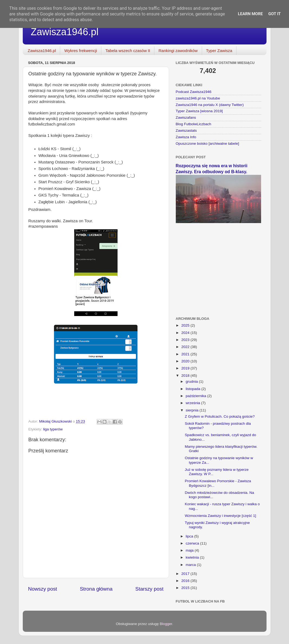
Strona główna (96, 589)
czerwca (193, 543)
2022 (186, 347)
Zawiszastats (186, 131)
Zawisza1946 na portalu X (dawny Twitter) (210, 105)
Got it (274, 14)
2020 (186, 361)
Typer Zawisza (219, 51)
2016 (186, 581)
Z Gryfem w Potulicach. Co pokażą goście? (220, 416)
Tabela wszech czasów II (128, 51)
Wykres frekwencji (81, 51)
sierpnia (193, 410)
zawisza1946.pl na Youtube (198, 98)
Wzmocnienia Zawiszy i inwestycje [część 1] (220, 516)
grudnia (192, 381)
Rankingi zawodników (178, 51)
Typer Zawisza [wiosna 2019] (199, 111)
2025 (186, 325)
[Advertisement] (218, 266)
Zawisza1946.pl (65, 32)
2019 (186, 368)
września (194, 403)
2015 (186, 588)
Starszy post (150, 589)
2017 (186, 574)
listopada (194, 389)
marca (191, 565)
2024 (186, 333)
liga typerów (53, 429)
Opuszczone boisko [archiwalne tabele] (207, 144)
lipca (190, 536)
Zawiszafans (186, 117)
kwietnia (193, 557)
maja (190, 550)
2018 (186, 376)
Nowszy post (43, 589)
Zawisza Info (186, 137)
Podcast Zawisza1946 (194, 92)
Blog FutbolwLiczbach (194, 124)
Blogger (166, 624)
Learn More (250, 14)
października (197, 396)
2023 (186, 340)
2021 (186, 354)
